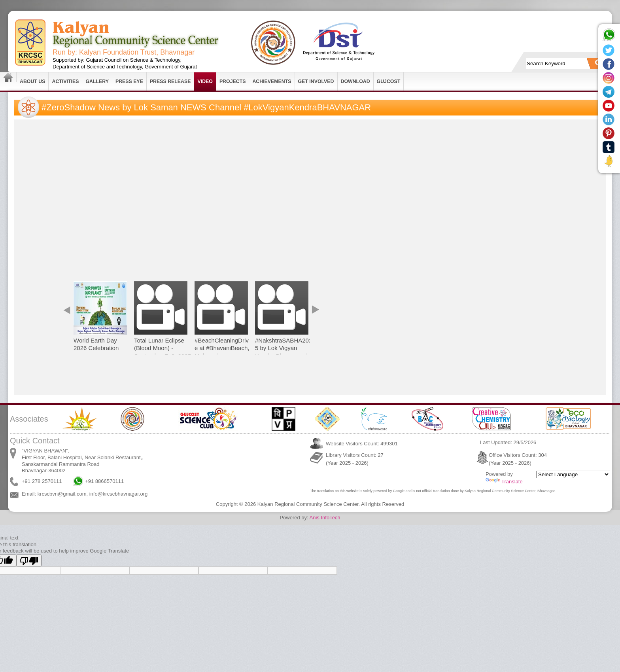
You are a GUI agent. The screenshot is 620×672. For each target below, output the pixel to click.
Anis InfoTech (325, 518)
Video (205, 81)
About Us (32, 81)
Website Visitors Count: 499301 (362, 444)
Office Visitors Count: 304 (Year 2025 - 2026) (518, 459)
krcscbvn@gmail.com (62, 494)
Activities (65, 81)
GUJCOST (389, 81)
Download (355, 81)
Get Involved (316, 81)
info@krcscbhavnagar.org (119, 494)
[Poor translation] (29, 560)
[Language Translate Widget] (573, 474)
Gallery (97, 81)
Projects (233, 81)
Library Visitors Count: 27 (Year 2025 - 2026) (355, 459)
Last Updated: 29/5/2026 (508, 442)
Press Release (170, 81)
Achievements (272, 81)
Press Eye (129, 81)
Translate (504, 482)
